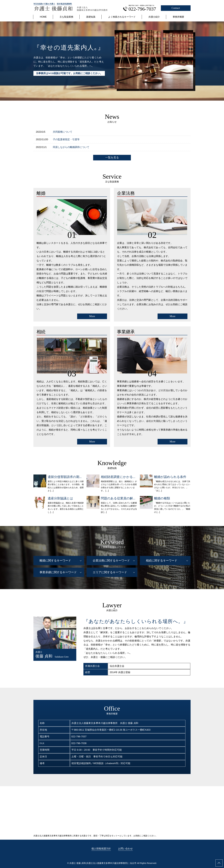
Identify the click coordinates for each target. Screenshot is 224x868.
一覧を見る (112, 157)
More (92, 316)
